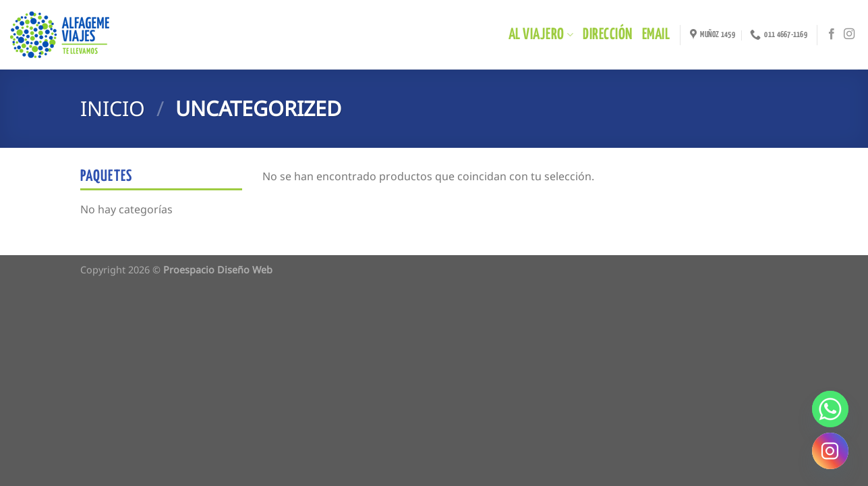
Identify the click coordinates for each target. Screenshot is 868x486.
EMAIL (656, 35)
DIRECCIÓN (607, 35)
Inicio (113, 108)
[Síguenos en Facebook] (832, 34)
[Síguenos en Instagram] (849, 34)
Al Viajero (541, 35)
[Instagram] (830, 451)
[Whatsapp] (830, 409)
